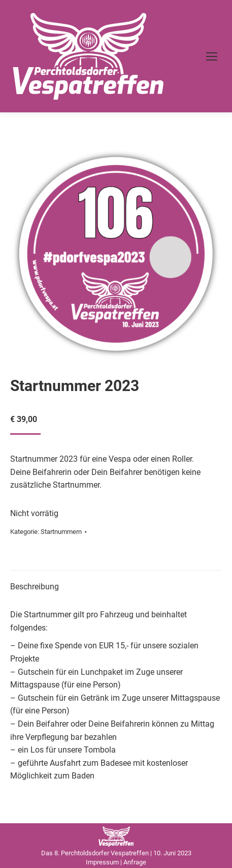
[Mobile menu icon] (212, 56)
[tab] (116, 582)
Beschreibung (35, 587)
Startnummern (61, 532)
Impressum (102, 862)
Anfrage (135, 862)
